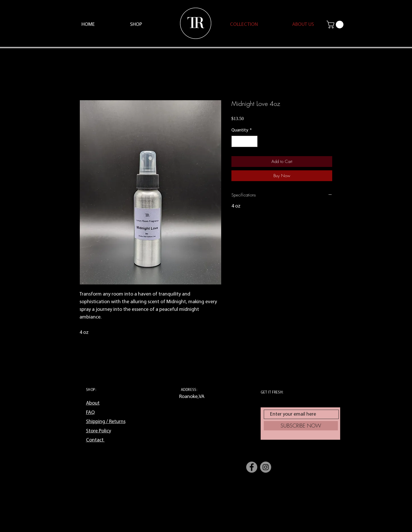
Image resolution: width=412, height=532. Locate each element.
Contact (95, 440)
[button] (336, 25)
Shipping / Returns (106, 422)
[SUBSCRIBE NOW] (301, 426)
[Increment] (253, 141)
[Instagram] (266, 467)
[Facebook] (252, 467)
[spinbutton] (244, 141)
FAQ (90, 413)
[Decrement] (236, 141)
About (93, 403)
